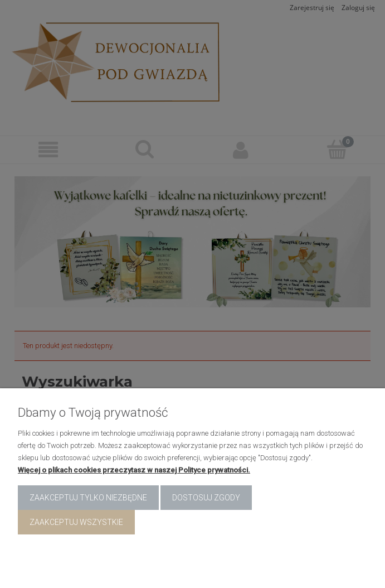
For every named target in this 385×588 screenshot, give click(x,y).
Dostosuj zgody (206, 498)
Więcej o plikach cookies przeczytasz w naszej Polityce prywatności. (134, 470)
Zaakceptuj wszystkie (76, 522)
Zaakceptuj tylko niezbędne (88, 498)
